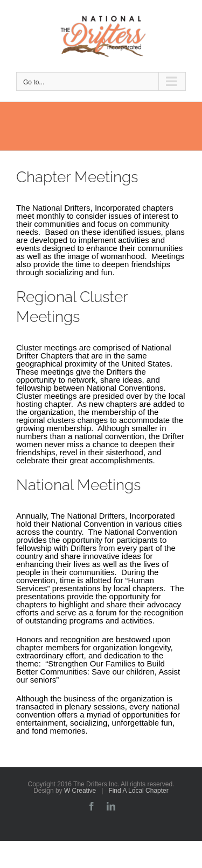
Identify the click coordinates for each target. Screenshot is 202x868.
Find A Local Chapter (138, 791)
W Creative (80, 791)
